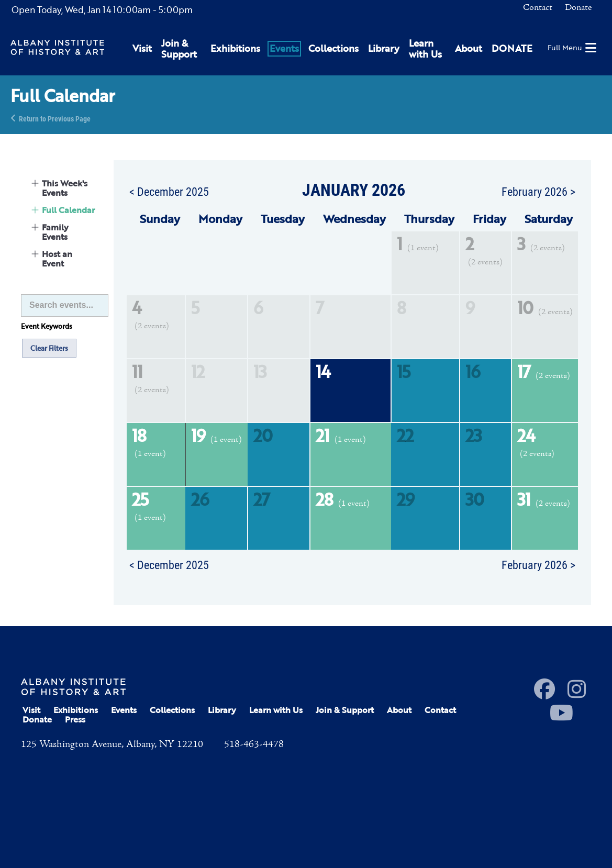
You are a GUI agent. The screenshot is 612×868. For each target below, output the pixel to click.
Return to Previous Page (55, 118)
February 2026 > (538, 191)
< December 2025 (169, 191)
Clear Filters (49, 348)
